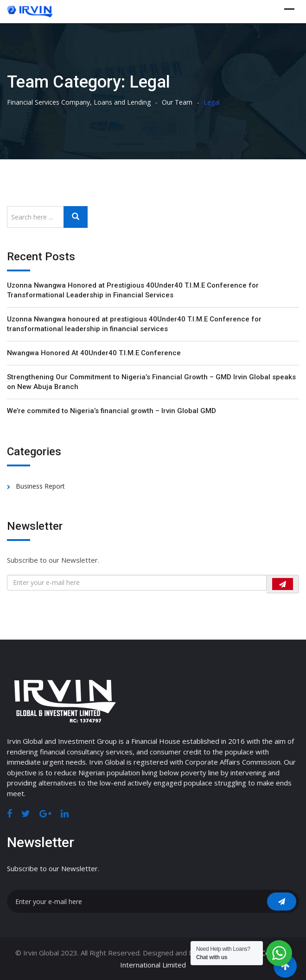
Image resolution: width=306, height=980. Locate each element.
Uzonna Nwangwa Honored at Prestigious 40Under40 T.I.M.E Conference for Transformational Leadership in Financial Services (133, 290)
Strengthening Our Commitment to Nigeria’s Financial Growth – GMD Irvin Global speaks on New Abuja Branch (151, 382)
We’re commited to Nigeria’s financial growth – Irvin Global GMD (112, 411)
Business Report (40, 486)
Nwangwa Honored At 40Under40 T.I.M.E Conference (94, 353)
